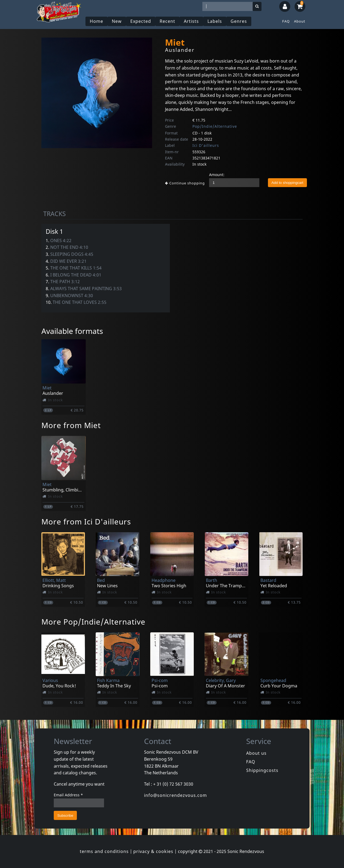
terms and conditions (104, 851)
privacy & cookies (153, 851)
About (300, 21)
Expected (141, 21)
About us (256, 753)
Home (96, 21)
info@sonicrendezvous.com (175, 795)
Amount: (217, 175)
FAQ (286, 21)
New (117, 21)
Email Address (68, 795)
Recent (167, 21)
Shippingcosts (262, 770)
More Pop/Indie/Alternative (93, 622)
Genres (239, 21)
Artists (191, 21)
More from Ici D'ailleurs (86, 521)
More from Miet (71, 425)
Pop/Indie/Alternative (215, 126)
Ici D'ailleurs (206, 145)
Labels (215, 21)
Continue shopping (185, 183)
